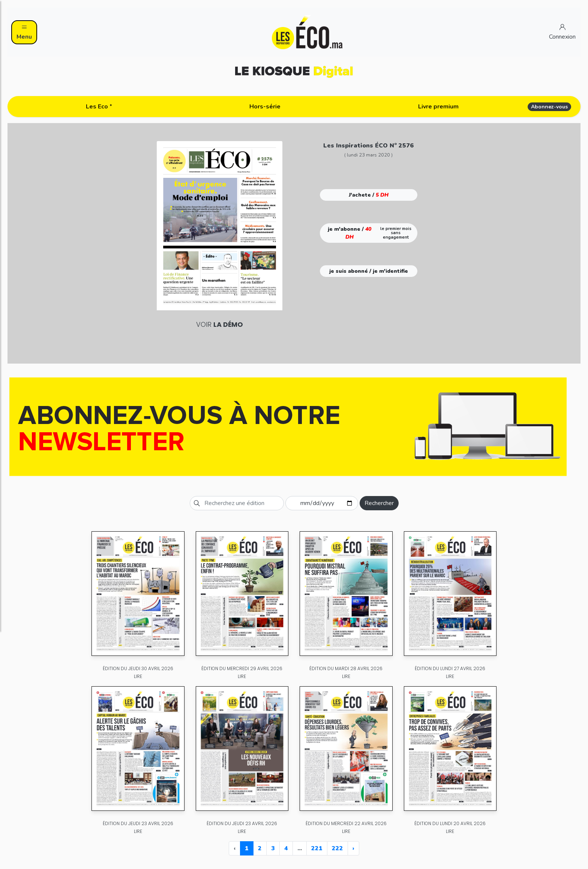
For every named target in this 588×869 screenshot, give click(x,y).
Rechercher (379, 503)
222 (337, 848)
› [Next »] (353, 848)
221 (317, 848)
